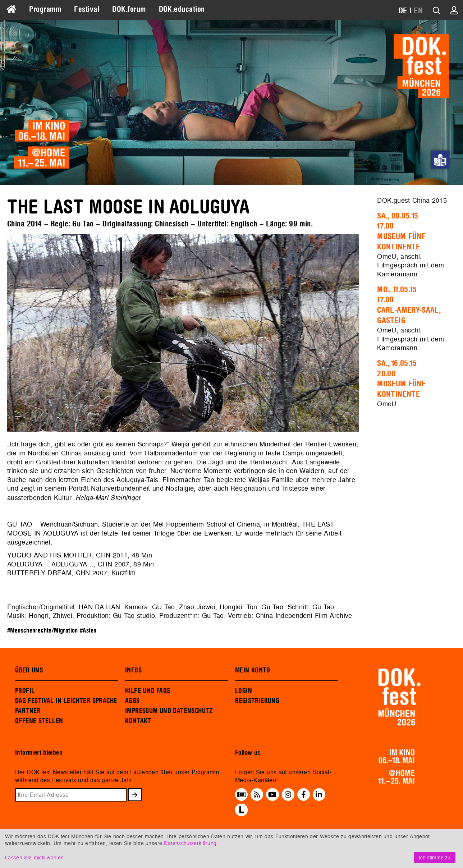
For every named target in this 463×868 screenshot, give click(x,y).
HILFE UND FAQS (148, 691)
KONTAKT (138, 721)
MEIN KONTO (253, 670)
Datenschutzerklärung (190, 843)
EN (418, 11)
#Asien (88, 631)
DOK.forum (129, 9)
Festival (87, 9)
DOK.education (182, 9)
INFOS (133, 670)
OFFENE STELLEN (39, 721)
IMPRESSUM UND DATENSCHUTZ (169, 711)
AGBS (132, 701)
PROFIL (25, 691)
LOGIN (244, 691)
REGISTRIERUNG (257, 701)
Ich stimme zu (435, 857)
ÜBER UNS (29, 670)
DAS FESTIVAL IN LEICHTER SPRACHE (66, 701)
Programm (45, 9)
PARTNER (28, 711)
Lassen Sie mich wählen (34, 857)
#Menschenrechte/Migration (43, 631)
